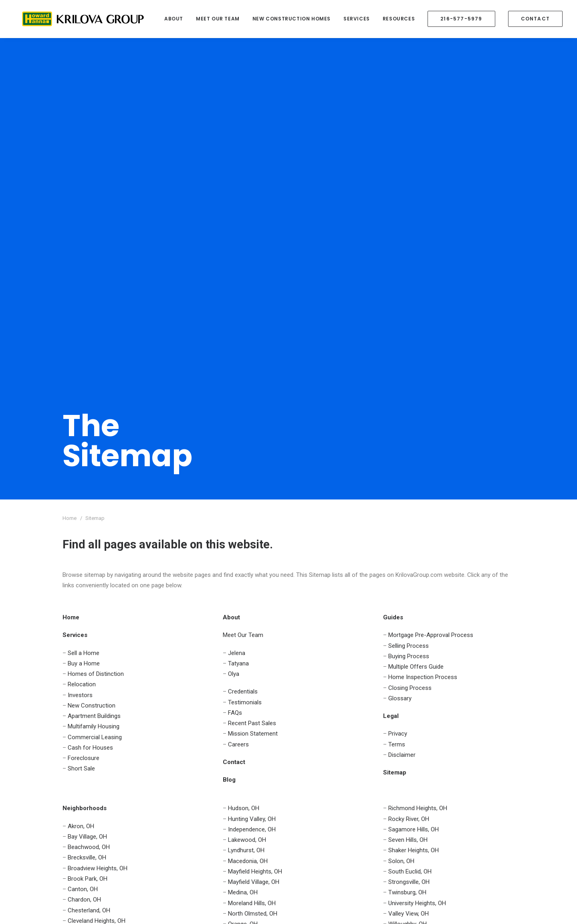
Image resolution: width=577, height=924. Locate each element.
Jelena (237, 336)
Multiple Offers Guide (416, 349)
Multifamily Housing (94, 409)
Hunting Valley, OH (252, 501)
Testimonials (245, 385)
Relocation (82, 367)
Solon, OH (401, 544)
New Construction (92, 388)
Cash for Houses (90, 430)
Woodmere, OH (408, 628)
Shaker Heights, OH (414, 533)
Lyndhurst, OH (246, 533)
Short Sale (81, 451)
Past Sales (317, 742)
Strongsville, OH (409, 564)
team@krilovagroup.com (470, 772)
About (174, 19)
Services (357, 19)
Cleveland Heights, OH (97, 603)
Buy (188, 711)
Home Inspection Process (423, 360)
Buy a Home (84, 346)
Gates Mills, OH (88, 614)
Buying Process (409, 339)
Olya (234, 356)
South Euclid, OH (410, 554)
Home (71, 711)
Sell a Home (84, 336)
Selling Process (409, 328)
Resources (399, 19)
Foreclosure (84, 441)
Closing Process (410, 370)
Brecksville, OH (87, 540)
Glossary (400, 381)
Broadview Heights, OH (98, 551)
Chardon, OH (84, 582)
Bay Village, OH (87, 519)
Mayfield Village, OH (254, 564)
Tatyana (238, 346)
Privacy (398, 416)
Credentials (243, 374)
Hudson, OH (244, 491)
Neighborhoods (83, 753)
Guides (72, 763)
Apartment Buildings (94, 398)
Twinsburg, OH (407, 575)
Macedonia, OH (248, 544)
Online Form (493, 784)
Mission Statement (253, 416)
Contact (73, 742)
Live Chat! (487, 797)
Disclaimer (402, 437)
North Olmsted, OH (253, 596)
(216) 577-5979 (483, 759)
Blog (309, 784)
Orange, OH (243, 607)
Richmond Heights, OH (418, 491)
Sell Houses (215, 711)
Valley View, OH (409, 596)
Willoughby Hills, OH (414, 617)
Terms (397, 427)
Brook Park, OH (88, 561)
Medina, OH (243, 575)
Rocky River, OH (409, 501)
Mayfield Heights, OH (255, 554)
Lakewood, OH (247, 522)
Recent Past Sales (252, 406)
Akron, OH (81, 509)
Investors (80, 378)
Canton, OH (83, 572)
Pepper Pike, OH (249, 628)
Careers (238, 427)
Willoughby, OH (408, 607)
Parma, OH (242, 617)
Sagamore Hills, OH (414, 512)
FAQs (235, 395)
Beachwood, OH (89, 530)
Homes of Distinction (96, 356)
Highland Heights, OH (95, 624)
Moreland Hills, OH (252, 586)
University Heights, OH (417, 586)
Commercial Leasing (95, 420)
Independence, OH (252, 512)
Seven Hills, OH (408, 522)
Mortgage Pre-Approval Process (431, 317)
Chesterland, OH (89, 593)
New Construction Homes (292, 19)
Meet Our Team (218, 19)
